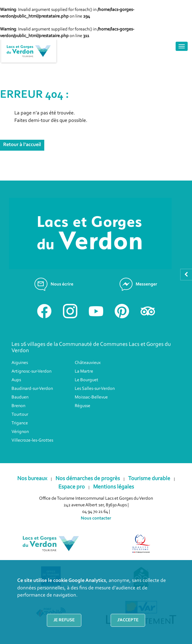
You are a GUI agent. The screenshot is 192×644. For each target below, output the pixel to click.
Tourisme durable (149, 479)
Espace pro (72, 487)
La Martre (84, 371)
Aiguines (20, 363)
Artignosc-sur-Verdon (31, 371)
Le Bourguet (87, 380)
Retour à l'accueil (22, 145)
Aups (16, 380)
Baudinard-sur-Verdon (32, 389)
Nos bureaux (32, 479)
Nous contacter (96, 518)
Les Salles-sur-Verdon (95, 389)
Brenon (18, 406)
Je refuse (64, 620)
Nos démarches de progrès (88, 479)
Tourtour (20, 415)
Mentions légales (114, 487)
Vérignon (20, 432)
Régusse (82, 406)
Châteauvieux (88, 363)
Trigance (20, 423)
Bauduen (20, 397)
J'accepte (128, 620)
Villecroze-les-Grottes (32, 440)
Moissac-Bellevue (91, 397)
